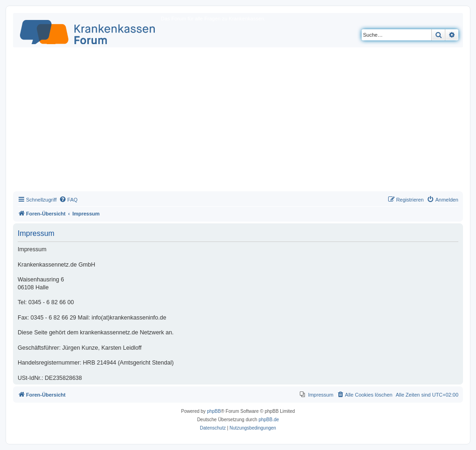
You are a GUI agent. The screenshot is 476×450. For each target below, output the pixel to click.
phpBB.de (269, 420)
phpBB (214, 411)
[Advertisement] (238, 122)
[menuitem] (68, 200)
